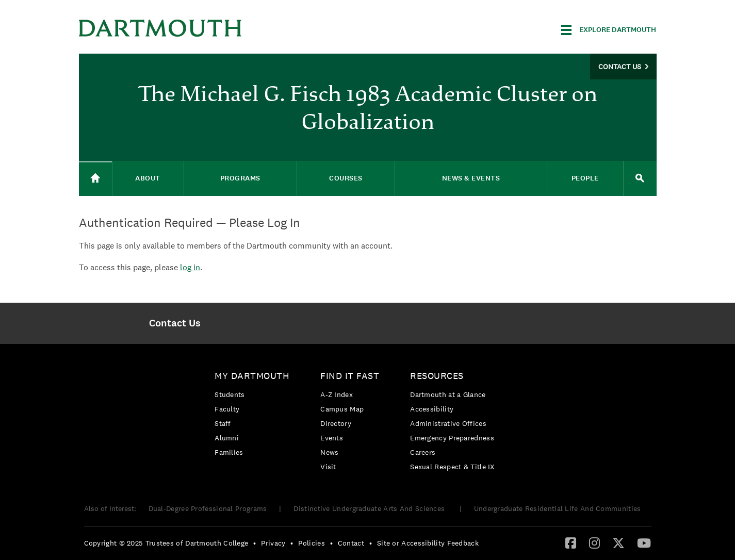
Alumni (227, 438)
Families (229, 452)
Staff (223, 423)
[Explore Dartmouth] (609, 30)
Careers (423, 452)
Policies (311, 543)
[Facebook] (571, 542)
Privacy (273, 543)
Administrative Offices (448, 423)
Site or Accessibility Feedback (428, 543)
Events (332, 438)
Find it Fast (350, 376)
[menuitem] (175, 323)
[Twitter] (618, 542)
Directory (336, 423)
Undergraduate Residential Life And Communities (558, 508)
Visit (328, 467)
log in (190, 267)
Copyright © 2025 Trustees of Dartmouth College (166, 543)
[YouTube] (644, 542)
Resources (437, 376)
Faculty (227, 409)
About (148, 178)
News (329, 452)
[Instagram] (594, 542)
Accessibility (432, 409)
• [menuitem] (255, 543)
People (585, 178)
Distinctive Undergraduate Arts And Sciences (370, 508)
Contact (351, 543)
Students (230, 394)
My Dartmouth (252, 376)
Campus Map (342, 409)
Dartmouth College (160, 28)
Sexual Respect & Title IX (452, 467)
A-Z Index (337, 394)
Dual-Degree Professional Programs (208, 508)
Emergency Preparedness (452, 438)
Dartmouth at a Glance (448, 394)
